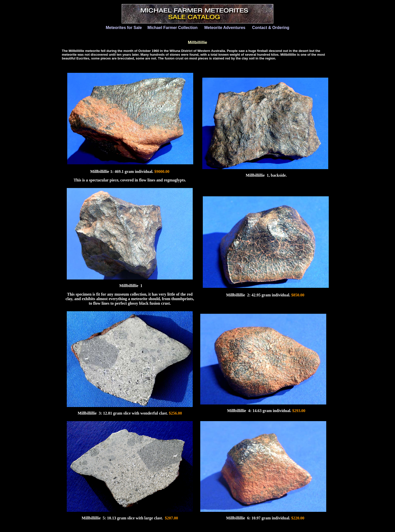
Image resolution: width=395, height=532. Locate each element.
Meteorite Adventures (225, 28)
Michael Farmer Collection (172, 28)
